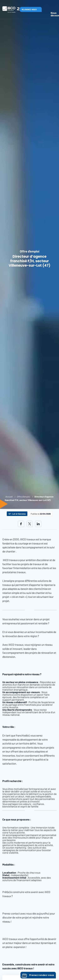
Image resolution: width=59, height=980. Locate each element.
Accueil (9, 497)
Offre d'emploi (24, 497)
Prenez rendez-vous (38, 975)
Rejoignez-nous (29, 9)
